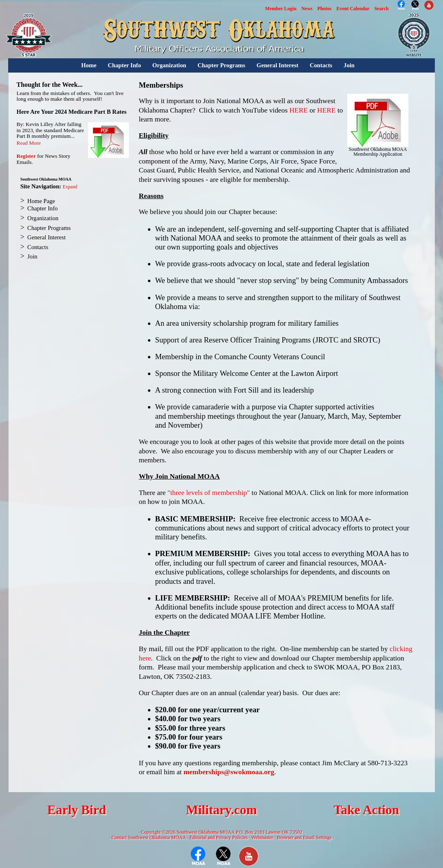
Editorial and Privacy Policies (219, 837)
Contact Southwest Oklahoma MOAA (148, 837)
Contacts (321, 65)
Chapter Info (124, 65)
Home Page (41, 201)
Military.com (221, 810)
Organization (169, 65)
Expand (70, 187)
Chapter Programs (221, 65)
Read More (29, 143)
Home (89, 65)
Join (349, 65)
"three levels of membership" (209, 493)
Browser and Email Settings (304, 837)
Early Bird (77, 810)
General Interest (277, 65)
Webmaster (262, 837)
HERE (299, 110)
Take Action (366, 810)
